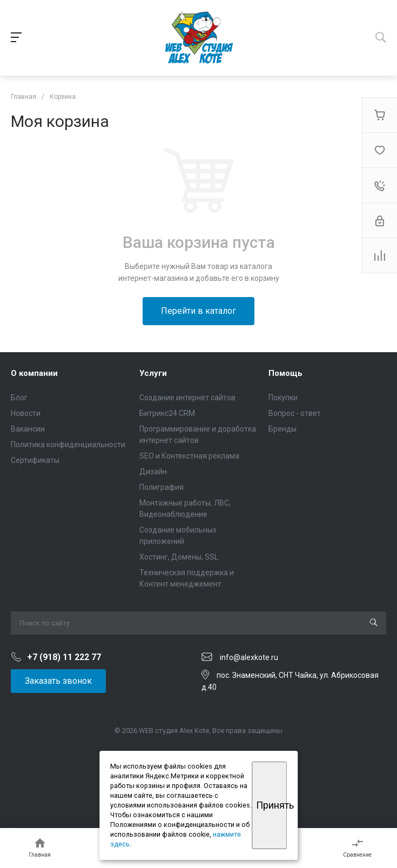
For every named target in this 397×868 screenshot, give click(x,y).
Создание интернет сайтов (187, 398)
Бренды (282, 429)
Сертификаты (35, 460)
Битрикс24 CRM (167, 413)
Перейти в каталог (198, 311)
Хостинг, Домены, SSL (179, 557)
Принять (272, 805)
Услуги (153, 373)
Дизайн (153, 472)
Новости (26, 413)
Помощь (285, 373)
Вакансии (28, 429)
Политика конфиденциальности (68, 445)
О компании (34, 373)
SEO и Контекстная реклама (189, 456)
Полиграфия (162, 487)
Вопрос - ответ (295, 413)
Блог (19, 398)
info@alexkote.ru (249, 657)
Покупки (283, 398)
